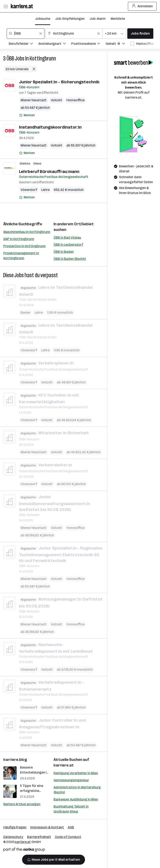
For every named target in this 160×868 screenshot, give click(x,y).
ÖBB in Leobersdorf (68, 245)
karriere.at (64, 765)
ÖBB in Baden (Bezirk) (70, 259)
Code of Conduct (68, 837)
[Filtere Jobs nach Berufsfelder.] (24, 44)
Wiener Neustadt (34, 100)
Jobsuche (43, 19)
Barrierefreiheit (39, 837)
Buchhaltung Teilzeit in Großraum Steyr (71, 809)
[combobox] (26, 34)
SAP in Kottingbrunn (19, 239)
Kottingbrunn (43, 58)
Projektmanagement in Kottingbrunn (21, 256)
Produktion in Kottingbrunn (24, 246)
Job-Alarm (98, 19)
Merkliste (118, 19)
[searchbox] (26, 34)
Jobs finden (140, 33)
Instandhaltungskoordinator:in (50, 127)
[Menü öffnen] (6, 6)
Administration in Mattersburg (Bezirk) (77, 790)
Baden (26, 312)
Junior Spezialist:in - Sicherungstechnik (59, 82)
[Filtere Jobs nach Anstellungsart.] (55, 44)
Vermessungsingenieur (71, 780)
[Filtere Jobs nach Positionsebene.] (88, 44)
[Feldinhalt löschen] (41, 34)
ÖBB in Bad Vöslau (67, 237)
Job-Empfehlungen (70, 19)
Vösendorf (29, 190)
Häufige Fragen (15, 827)
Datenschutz (13, 837)
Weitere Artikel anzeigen (22, 804)
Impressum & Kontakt (47, 827)
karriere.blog (15, 760)
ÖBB (10, 58)
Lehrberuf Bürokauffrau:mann (49, 172)
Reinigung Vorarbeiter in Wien (76, 773)
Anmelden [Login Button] (142, 6)
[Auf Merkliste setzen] (27, 115)
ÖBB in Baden (64, 252)
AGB (71, 827)
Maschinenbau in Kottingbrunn (27, 232)
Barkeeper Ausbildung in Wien (76, 799)
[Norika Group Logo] (24, 850)
